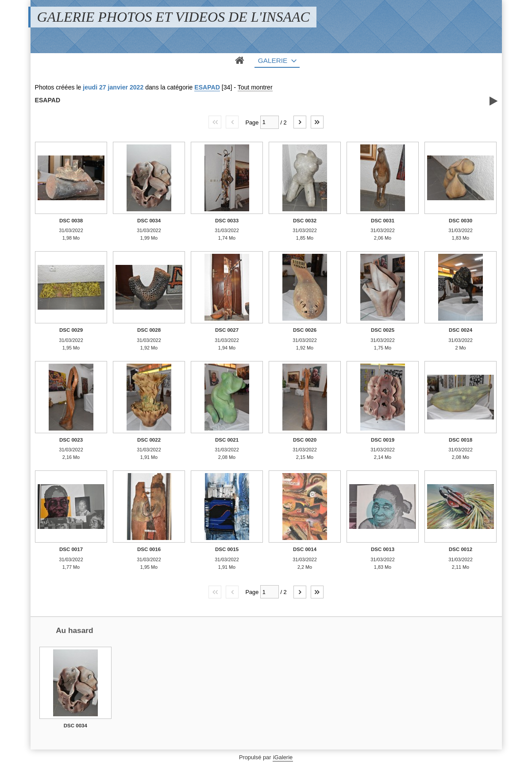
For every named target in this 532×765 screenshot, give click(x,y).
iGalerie (283, 757)
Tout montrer (255, 87)
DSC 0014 (305, 549)
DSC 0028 (149, 330)
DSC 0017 (71, 549)
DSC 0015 (227, 549)
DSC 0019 (383, 440)
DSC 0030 (461, 221)
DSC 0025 (383, 330)
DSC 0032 (305, 221)
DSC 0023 (71, 440)
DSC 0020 (305, 440)
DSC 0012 (461, 549)
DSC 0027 (227, 330)
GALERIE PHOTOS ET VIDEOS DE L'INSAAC (173, 17)
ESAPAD (207, 87)
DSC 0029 (71, 330)
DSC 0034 (149, 221)
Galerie (273, 60)
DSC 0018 (461, 440)
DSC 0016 (149, 549)
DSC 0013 (383, 549)
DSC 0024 (461, 330)
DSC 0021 (227, 440)
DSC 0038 (71, 221)
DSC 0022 (149, 440)
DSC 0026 (305, 330)
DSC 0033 (227, 221)
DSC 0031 (383, 221)
